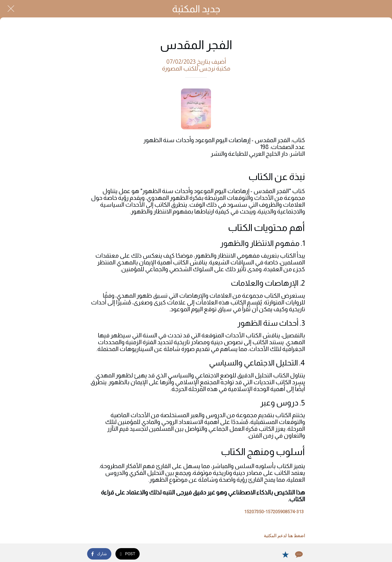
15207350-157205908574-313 (274, 512)
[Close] (11, 9)
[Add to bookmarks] (285, 554)
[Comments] (298, 554)
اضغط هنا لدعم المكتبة (284, 536)
